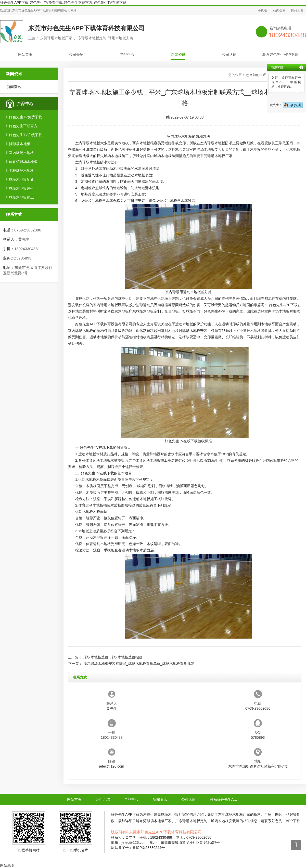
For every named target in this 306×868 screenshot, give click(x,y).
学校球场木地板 (21, 171)
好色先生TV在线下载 (25, 135)
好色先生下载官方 (23, 126)
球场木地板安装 (195, 331)
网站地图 (297, 10)
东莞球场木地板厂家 (216, 156)
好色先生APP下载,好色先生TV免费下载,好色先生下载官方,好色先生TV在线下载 (63, 3)
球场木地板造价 (21, 188)
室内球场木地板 (21, 153)
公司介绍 (76, 55)
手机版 (262, 10)
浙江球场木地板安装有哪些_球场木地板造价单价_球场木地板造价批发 (139, 664)
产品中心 (127, 55)
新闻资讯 (178, 55)
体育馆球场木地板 (23, 162)
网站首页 (25, 55)
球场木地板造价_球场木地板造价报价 (113, 657)
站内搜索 (279, 10)
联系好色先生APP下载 (280, 55)
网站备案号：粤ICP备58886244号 (138, 848)
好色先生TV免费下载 (25, 117)
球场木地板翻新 (21, 179)
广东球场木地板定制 (145, 311)
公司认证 (229, 55)
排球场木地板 (20, 144)
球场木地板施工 (21, 197)
